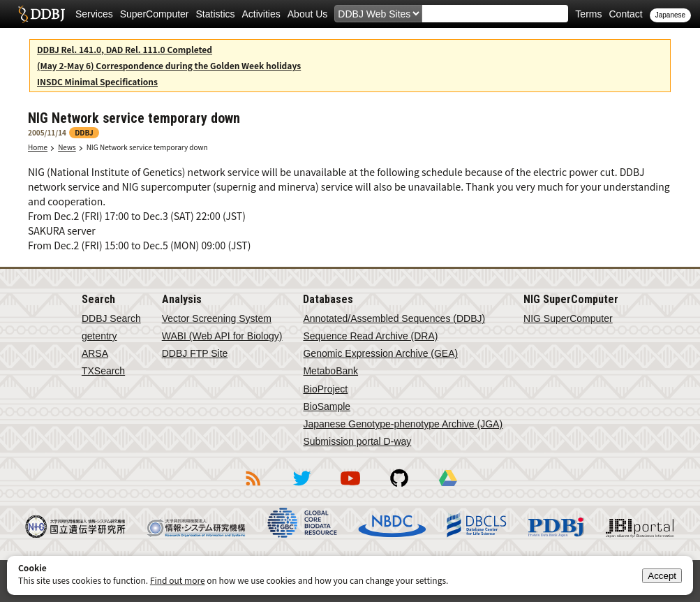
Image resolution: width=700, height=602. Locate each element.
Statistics (216, 14)
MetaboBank (330, 371)
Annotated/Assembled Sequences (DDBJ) (394, 318)
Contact (625, 14)
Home (38, 147)
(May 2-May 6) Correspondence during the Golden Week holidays (169, 65)
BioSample (327, 406)
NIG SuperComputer (568, 318)
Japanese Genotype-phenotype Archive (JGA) (403, 424)
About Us (308, 14)
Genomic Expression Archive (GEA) (380, 353)
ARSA (95, 353)
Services (94, 14)
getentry (99, 336)
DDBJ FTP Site (195, 353)
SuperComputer (155, 14)
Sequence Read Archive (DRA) (370, 336)
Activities (261, 14)
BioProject (325, 389)
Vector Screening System (217, 318)
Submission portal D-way (357, 441)
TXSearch (103, 371)
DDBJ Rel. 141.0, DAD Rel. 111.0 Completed (125, 49)
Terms (588, 14)
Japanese (670, 15)
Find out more (178, 580)
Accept (662, 576)
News (67, 147)
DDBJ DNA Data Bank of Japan (42, 14)
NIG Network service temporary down (147, 147)
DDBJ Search (111, 318)
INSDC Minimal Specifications (97, 81)
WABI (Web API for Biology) (222, 336)
